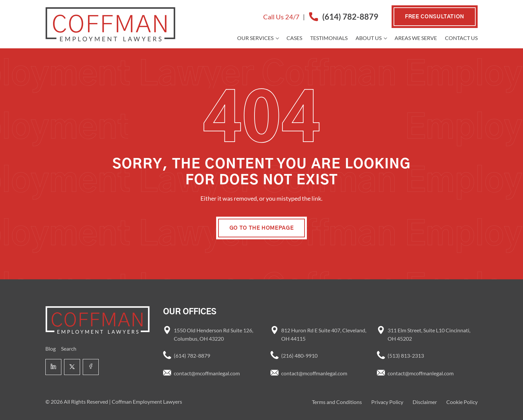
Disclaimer (425, 402)
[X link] (72, 367)
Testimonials (329, 38)
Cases (294, 38)
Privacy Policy (387, 402)
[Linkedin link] (53, 367)
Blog (51, 348)
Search (69, 348)
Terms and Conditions (337, 402)
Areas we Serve (416, 38)
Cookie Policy (462, 402)
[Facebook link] (91, 367)
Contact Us (461, 38)
